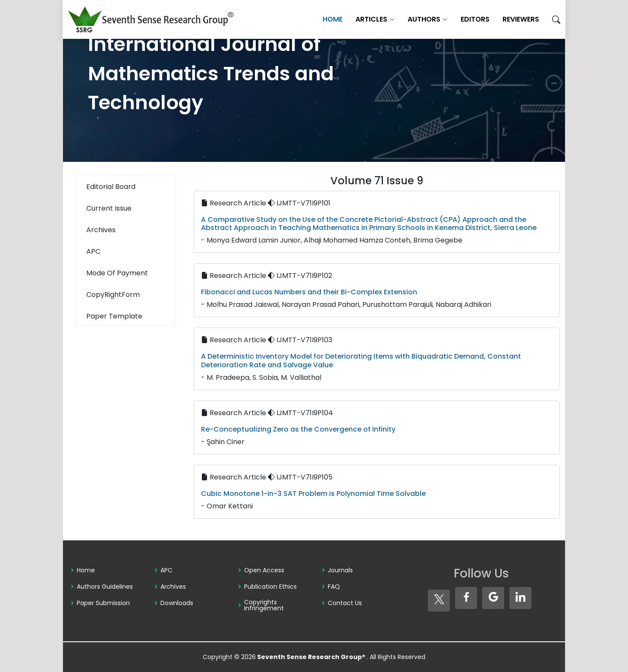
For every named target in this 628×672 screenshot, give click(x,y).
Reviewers (520, 19)
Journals (340, 570)
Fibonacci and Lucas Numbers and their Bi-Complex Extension (309, 292)
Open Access (264, 570)
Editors (475, 19)
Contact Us (345, 603)
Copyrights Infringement (264, 605)
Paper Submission (103, 603)
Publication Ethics (270, 587)
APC (166, 570)
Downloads (177, 603)
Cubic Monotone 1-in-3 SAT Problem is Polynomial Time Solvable (313, 494)
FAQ (334, 587)
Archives (173, 587)
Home (332, 19)
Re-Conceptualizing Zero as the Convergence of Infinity (298, 429)
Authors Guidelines (105, 587)
